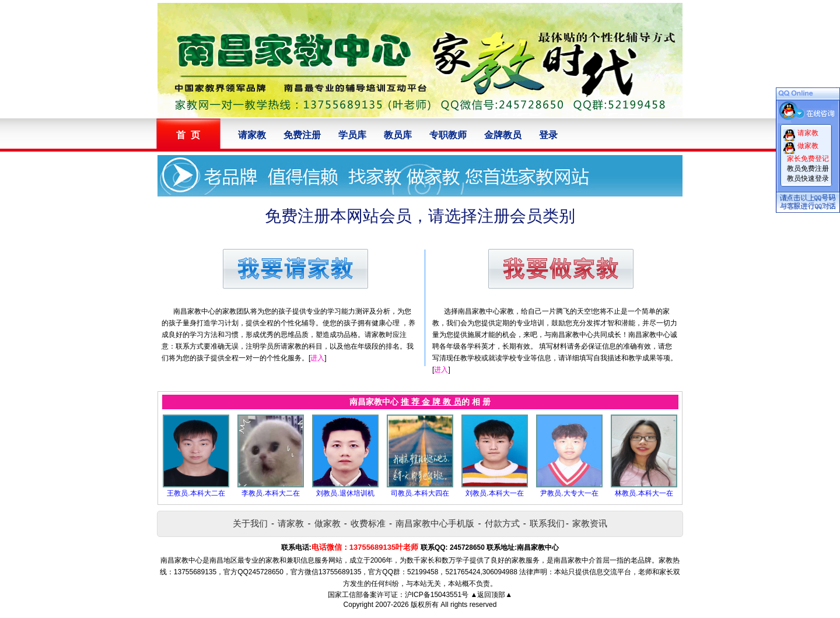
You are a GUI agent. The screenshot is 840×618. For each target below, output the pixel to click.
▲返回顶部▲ (491, 595)
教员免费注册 (808, 168)
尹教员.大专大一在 (569, 493)
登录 (548, 135)
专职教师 (448, 135)
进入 (317, 358)
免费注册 (302, 135)
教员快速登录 (808, 178)
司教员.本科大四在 (420, 493)
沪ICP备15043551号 (437, 595)
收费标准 (368, 523)
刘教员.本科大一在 (494, 493)
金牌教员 (503, 135)
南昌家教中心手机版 (435, 523)
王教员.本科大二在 (196, 493)
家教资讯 (590, 523)
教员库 (398, 135)
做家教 (328, 523)
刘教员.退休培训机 (345, 493)
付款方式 (502, 523)
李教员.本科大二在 (270, 493)
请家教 (252, 135)
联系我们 (547, 523)
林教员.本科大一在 (644, 493)
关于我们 (250, 523)
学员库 (352, 135)
